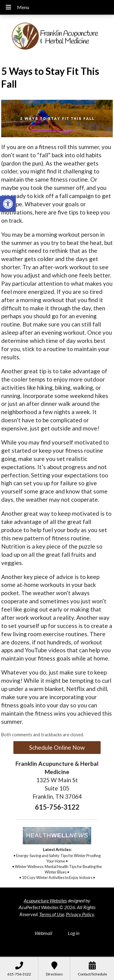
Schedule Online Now (57, 747)
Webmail (43, 933)
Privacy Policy (80, 914)
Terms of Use (52, 914)
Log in (74, 933)
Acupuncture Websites (45, 900)
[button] (8, 204)
